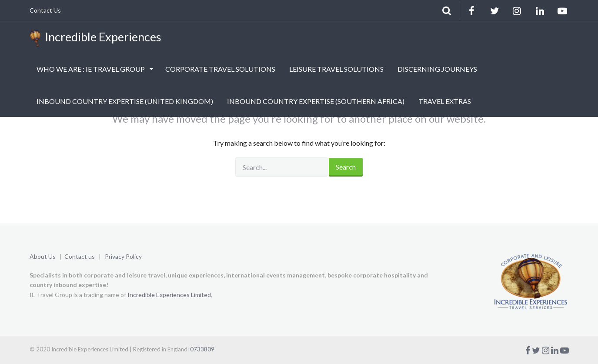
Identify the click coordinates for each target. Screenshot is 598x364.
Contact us (80, 256)
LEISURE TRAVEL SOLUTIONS (336, 69)
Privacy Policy (123, 256)
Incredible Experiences (95, 38)
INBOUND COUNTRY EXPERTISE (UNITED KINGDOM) (125, 101)
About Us (43, 256)
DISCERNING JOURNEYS (437, 69)
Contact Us (45, 10)
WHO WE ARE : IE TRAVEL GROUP (91, 69)
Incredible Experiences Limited (169, 295)
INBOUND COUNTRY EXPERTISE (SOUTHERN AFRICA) (316, 101)
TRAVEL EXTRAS (445, 101)
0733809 (202, 349)
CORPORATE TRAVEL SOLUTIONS (220, 69)
